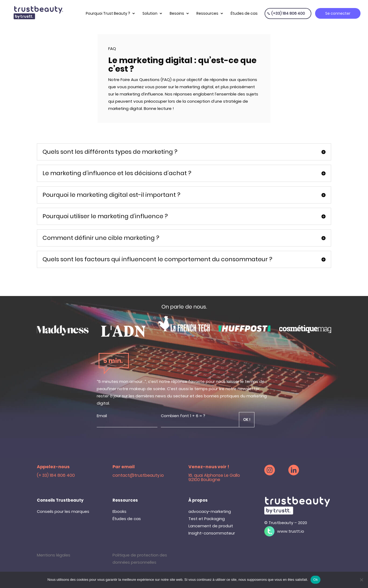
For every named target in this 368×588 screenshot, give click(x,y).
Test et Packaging (207, 519)
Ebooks (119, 511)
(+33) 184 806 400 (288, 13)
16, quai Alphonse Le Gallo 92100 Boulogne (214, 477)
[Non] (361, 580)
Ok (315, 580)
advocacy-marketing (210, 511)
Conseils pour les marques (63, 511)
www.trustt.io (291, 531)
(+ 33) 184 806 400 (56, 475)
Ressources (207, 13)
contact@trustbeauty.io (138, 475)
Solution (150, 13)
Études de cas (244, 13)
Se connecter (338, 13)
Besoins (177, 13)
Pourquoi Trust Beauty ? (108, 13)
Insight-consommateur (212, 533)
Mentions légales (54, 555)
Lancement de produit (211, 526)
